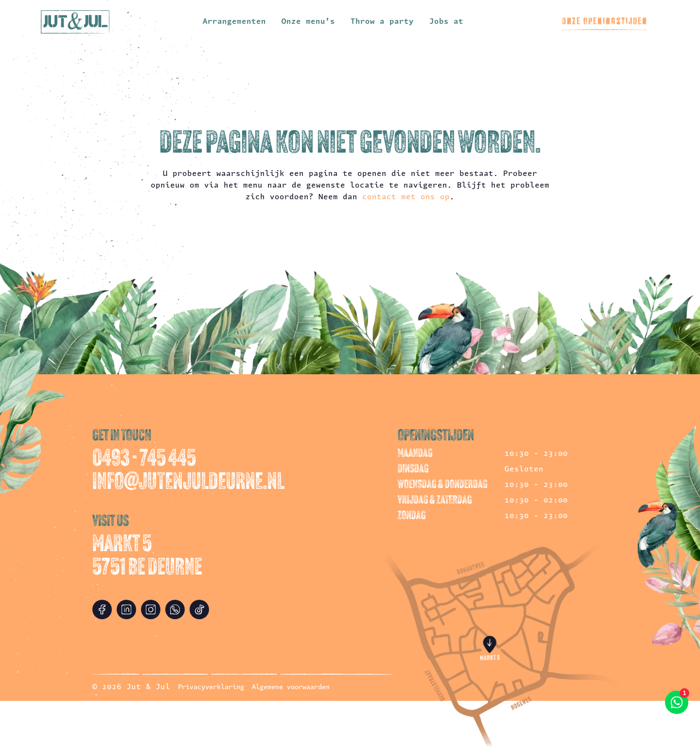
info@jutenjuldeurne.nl (188, 483)
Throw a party (382, 22)
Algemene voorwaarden (291, 687)
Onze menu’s (308, 22)
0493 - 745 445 (144, 460)
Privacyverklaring (211, 687)
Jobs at (446, 22)
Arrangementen (234, 22)
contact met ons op (406, 197)
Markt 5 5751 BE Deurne (147, 557)
